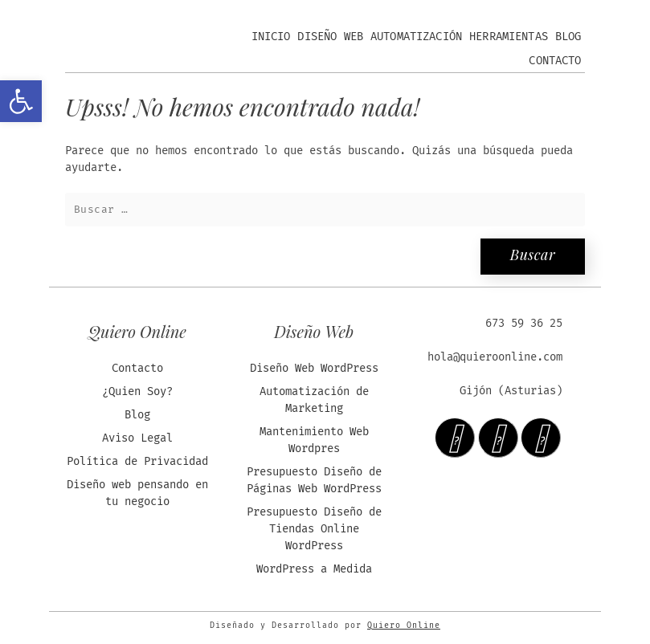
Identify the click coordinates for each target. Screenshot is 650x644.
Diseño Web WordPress (314, 368)
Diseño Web (330, 37)
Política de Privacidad (137, 461)
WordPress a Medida (314, 569)
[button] (21, 101)
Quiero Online (404, 626)
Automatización (416, 37)
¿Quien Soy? (137, 391)
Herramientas (509, 37)
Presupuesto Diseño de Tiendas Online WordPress (314, 529)
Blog (568, 37)
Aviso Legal (137, 438)
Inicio (271, 37)
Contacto (555, 61)
